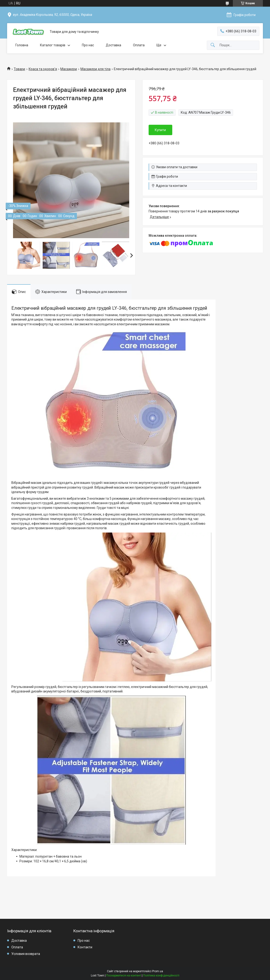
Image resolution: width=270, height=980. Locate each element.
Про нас (88, 45)
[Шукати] (213, 45)
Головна (22, 45)
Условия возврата (26, 954)
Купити (160, 130)
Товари (19, 69)
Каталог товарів (53, 45)
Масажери (69, 69)
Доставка (113, 45)
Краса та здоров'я (43, 69)
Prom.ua (158, 971)
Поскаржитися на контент (124, 976)
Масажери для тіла (95, 69)
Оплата (139, 45)
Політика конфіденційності (161, 976)
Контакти (85, 947)
